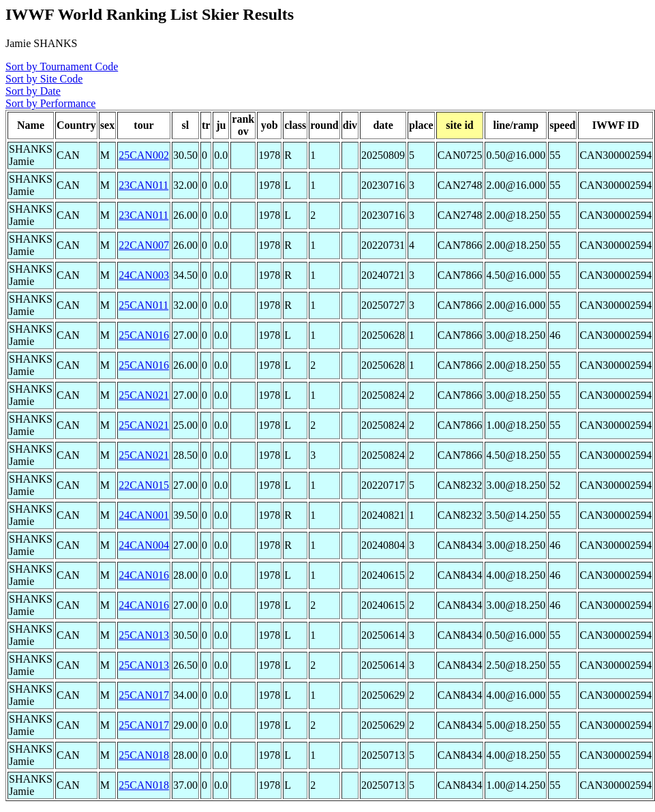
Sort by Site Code (44, 79)
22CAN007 (144, 245)
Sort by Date (33, 91)
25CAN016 (144, 335)
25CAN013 (144, 635)
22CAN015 (144, 485)
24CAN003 (144, 275)
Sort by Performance (50, 103)
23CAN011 (143, 185)
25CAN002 (144, 155)
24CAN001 (144, 515)
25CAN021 (144, 395)
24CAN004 (144, 545)
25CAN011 (143, 305)
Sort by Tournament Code (62, 66)
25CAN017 (144, 695)
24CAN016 (144, 575)
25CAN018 (144, 755)
